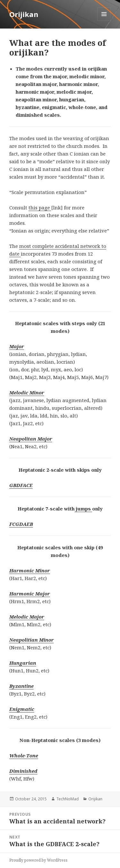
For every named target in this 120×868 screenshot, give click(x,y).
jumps (83, 509)
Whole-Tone (24, 755)
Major (17, 346)
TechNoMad (68, 799)
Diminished (23, 771)
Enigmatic (22, 709)
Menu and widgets (104, 21)
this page (40, 207)
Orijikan (24, 14)
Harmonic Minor (30, 570)
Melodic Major (27, 617)
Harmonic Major (30, 594)
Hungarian (23, 663)
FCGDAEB (21, 524)
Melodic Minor (27, 392)
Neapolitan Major (31, 439)
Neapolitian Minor (32, 640)
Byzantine (21, 686)
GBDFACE (21, 485)
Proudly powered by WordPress (38, 860)
